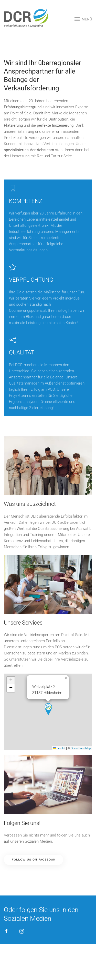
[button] (83, 19)
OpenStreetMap (81, 748)
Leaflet (59, 748)
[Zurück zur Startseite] (26, 19)
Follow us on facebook (34, 860)
